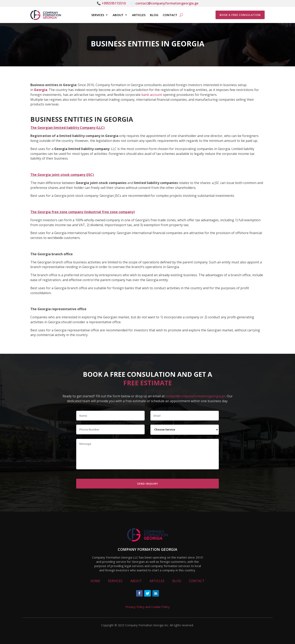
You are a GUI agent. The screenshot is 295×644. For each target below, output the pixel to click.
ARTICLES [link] (157, 581)
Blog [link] (154, 15)
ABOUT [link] (136, 581)
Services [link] (98, 15)
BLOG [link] (177, 581)
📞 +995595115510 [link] (111, 3)
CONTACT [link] (197, 581)
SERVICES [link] (115, 581)
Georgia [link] (41, 90)
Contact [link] (170, 15)
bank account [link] (152, 95)
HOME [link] (95, 581)
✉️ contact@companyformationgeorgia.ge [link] (165, 3)
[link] (46, 15)
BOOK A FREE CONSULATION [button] (240, 15)
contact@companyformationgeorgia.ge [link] (195, 396)
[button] (139, 593)
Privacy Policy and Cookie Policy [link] (148, 607)
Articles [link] (139, 15)
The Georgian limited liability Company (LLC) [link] (67, 128)
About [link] (118, 15)
